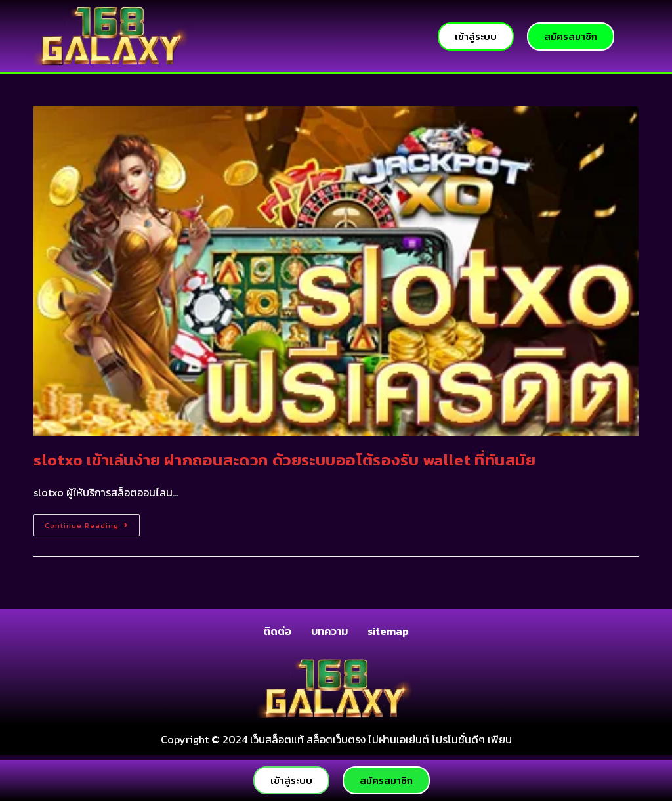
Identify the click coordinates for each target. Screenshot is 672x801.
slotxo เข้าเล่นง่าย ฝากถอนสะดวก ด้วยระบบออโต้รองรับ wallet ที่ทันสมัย (284, 460)
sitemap (388, 631)
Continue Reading (92, 522)
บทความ (329, 631)
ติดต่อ (277, 631)
